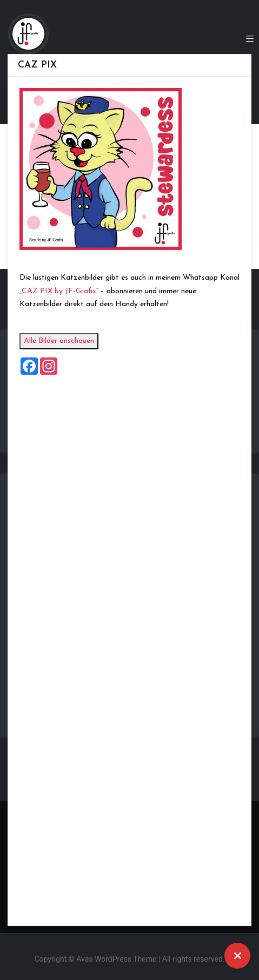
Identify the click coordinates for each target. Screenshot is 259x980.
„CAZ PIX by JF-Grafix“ (70, 291)
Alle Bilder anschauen (70, 341)
